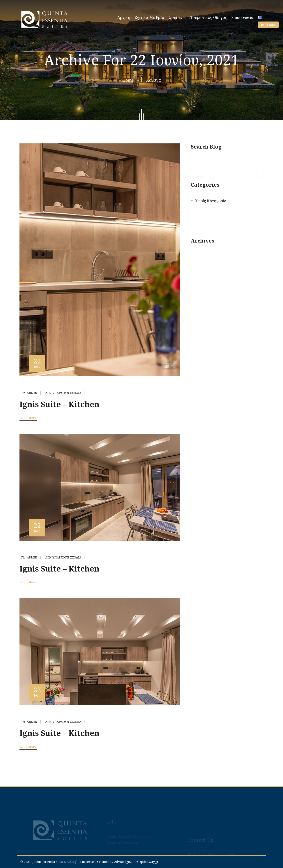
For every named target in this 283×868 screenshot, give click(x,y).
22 (37, 363)
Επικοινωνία (242, 17)
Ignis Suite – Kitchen (59, 404)
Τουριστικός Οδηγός (209, 17)
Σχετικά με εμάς (150, 17)
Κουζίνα (153, 81)
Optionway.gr (149, 862)
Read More (28, 418)
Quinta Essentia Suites (48, 862)
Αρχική (124, 17)
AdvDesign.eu (124, 862)
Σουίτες (176, 17)
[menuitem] (260, 16)
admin (32, 393)
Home (129, 81)
